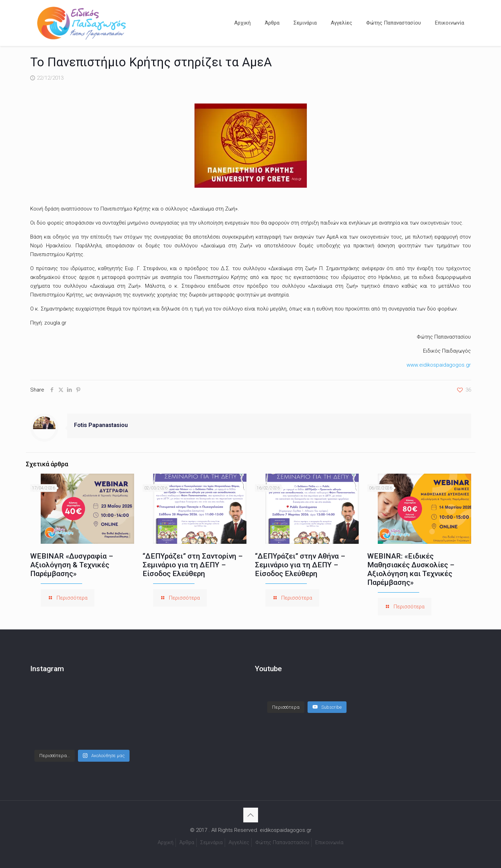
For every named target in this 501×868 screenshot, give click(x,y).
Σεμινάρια (211, 842)
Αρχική (166, 842)
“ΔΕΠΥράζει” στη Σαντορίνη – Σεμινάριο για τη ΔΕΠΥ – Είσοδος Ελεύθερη (193, 565)
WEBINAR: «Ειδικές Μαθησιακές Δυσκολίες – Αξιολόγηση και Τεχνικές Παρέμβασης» (411, 569)
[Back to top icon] (251, 815)
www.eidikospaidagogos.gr (439, 365)
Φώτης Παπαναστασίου (282, 842)
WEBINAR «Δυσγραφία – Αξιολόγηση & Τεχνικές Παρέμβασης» (72, 565)
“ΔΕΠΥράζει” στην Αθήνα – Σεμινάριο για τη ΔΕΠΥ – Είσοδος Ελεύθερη (300, 565)
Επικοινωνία (329, 842)
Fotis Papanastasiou (101, 425)
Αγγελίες (239, 842)
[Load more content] (286, 700)
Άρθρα (187, 842)
